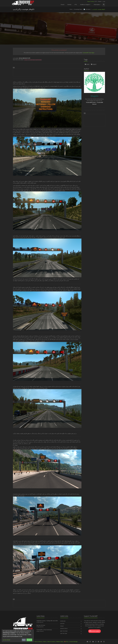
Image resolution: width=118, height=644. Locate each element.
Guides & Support (85, 5)
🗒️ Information (87, 9)
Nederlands (42, 30)
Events (69, 5)
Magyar (59, 34)
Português (66, 30)
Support (94, 64)
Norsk (27, 30)
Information (97, 5)
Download (63, 621)
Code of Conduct (51, 642)
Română (74, 30)
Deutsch (13, 30)
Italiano (88, 30)
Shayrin (63, 27)
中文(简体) (96, 30)
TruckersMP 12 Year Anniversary (44, 630)
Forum (63, 5)
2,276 (92, 1)
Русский (50, 30)
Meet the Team (64, 631)
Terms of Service (38, 642)
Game (87, 64)
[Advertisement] (47, 72)
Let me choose (6, 640)
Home (71, 9)
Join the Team (64, 634)
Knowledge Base (78, 9)
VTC (76, 5)
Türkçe (20, 30)
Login (104, 1)
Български (104, 30)
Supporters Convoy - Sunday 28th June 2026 (47, 621)
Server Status (64, 629)
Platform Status (60, 642)
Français (58, 30)
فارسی (112, 30)
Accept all (29, 640)
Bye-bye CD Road (41, 625)
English (6, 30)
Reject (24, 640)
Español (34, 30)
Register (100, 1)
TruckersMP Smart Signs (88, 53)
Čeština (81, 30)
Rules (45, 642)
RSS (67, 642)
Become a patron (95, 631)
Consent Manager (73, 642)
